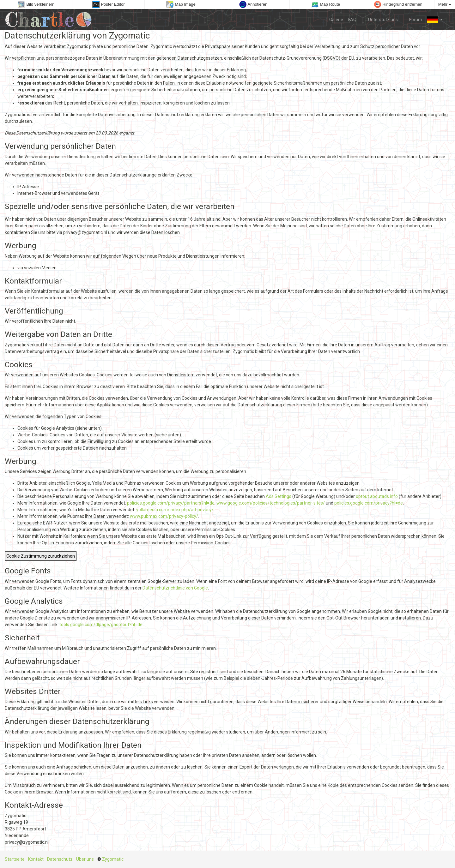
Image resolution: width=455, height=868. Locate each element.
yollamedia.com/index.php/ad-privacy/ (175, 510)
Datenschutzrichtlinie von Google (175, 588)
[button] (435, 20)
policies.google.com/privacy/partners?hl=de (171, 503)
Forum (413, 19)
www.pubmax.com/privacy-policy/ (164, 516)
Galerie (336, 20)
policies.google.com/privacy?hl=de (369, 503)
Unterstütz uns (380, 19)
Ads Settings (279, 496)
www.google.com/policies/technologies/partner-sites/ (271, 503)
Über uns (85, 859)
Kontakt (36, 859)
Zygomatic (113, 859)
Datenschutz (60, 859)
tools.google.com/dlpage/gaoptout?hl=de (101, 625)
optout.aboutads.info (377, 496)
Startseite (15, 859)
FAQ (352, 20)
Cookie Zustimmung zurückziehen (41, 556)
